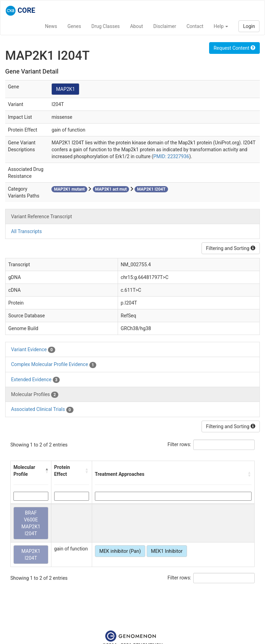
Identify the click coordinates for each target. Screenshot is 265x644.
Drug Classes (106, 26)
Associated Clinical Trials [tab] (42, 410)
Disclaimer (165, 26)
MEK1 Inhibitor (167, 551)
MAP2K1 (65, 89)
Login (249, 26)
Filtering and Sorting (231, 248)
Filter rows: (180, 444)
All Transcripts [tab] (26, 231)
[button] (47, 471)
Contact (195, 26)
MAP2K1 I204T (31, 555)
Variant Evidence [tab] (33, 350)
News (51, 26)
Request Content (234, 48)
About (136, 26)
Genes (74, 26)
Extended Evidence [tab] (35, 380)
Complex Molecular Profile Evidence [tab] (54, 365)
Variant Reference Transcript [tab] (41, 217)
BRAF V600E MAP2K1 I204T (31, 523)
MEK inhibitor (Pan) (120, 551)
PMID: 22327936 (171, 156)
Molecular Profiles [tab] (35, 395)
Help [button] (221, 26)
